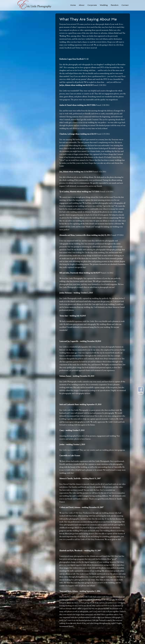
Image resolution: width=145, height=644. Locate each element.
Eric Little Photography (35, 5)
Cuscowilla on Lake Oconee (70, 455)
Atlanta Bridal (113, 33)
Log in (40, 643)
